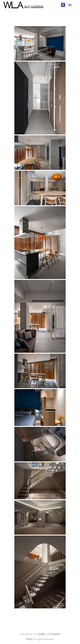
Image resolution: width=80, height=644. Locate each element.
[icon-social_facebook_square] (63, 5)
